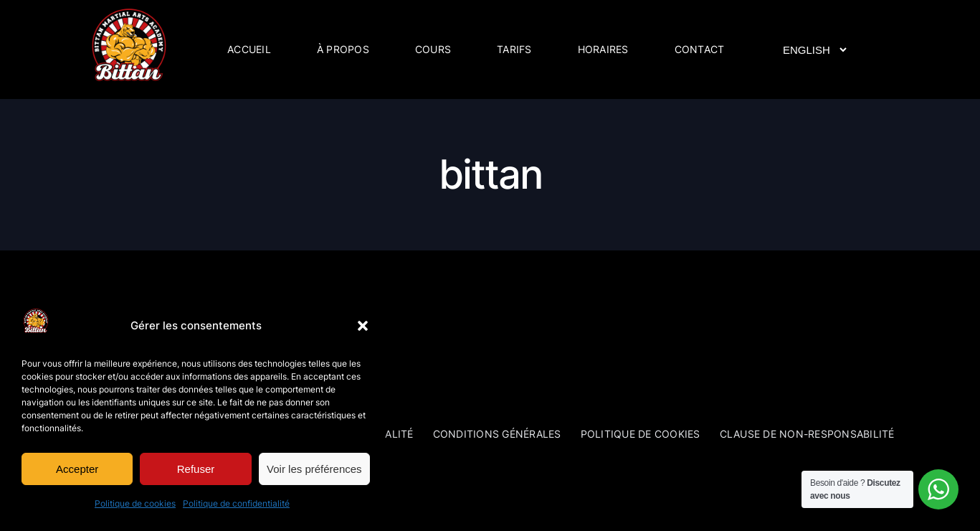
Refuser (196, 469)
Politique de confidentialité (236, 503)
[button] (363, 326)
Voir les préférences (314, 469)
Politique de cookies (135, 503)
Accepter (77, 469)
